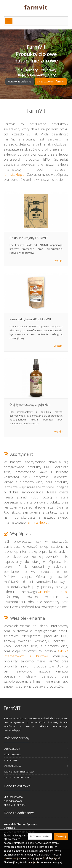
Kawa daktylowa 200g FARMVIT (31, 319)
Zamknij (61, 836)
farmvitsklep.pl (15, 174)
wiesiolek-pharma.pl (53, 592)
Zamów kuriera (36, 766)
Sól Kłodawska (36, 754)
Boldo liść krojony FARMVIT (29, 238)
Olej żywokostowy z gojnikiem (30, 405)
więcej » (58, 260)
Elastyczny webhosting (36, 777)
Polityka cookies (40, 836)
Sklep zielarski (36, 749)
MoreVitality (36, 760)
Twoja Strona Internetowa (36, 772)
